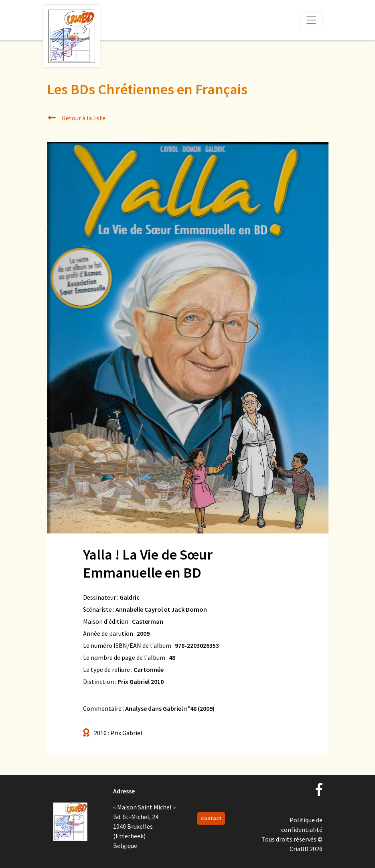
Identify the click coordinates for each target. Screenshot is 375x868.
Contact (211, 818)
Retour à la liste (76, 118)
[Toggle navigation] (311, 20)
